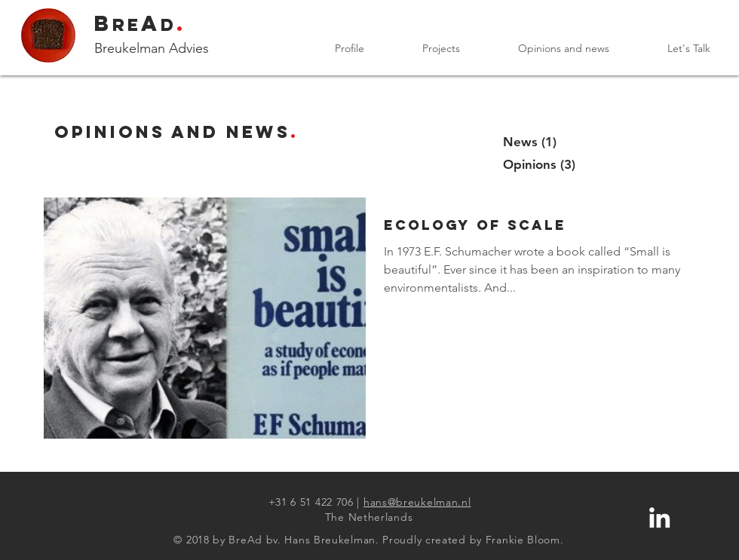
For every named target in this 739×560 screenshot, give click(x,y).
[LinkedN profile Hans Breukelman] (659, 517)
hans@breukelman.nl (417, 502)
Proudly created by (432, 540)
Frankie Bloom (523, 540)
